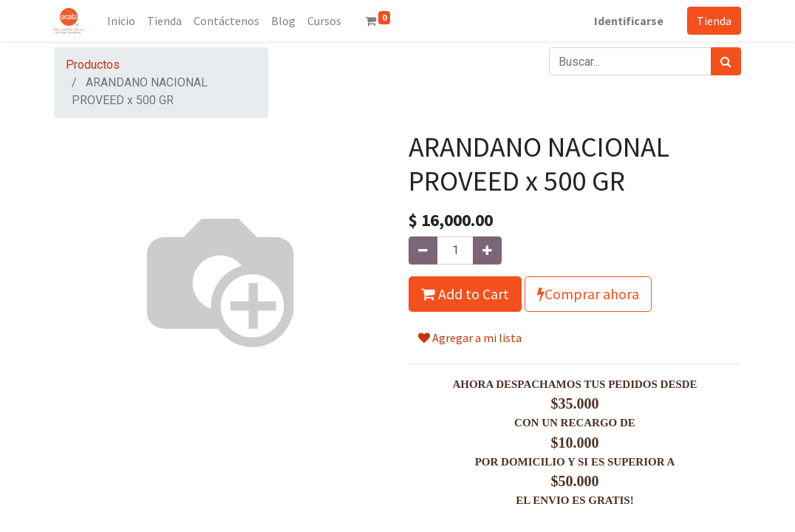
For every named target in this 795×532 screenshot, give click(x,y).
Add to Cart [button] (465, 294)
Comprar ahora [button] (588, 294)
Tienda (714, 21)
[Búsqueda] (726, 61)
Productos (93, 65)
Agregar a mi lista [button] (470, 338)
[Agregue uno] (487, 250)
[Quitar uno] (423, 250)
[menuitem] (121, 21)
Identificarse (629, 21)
